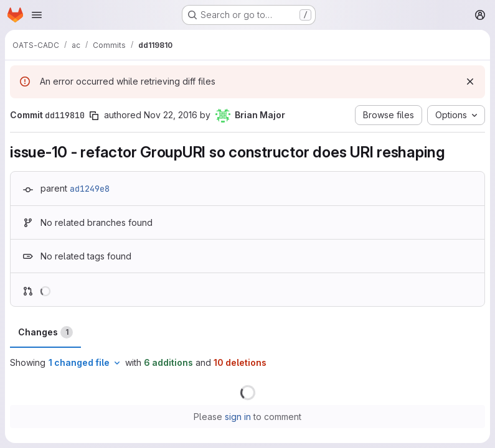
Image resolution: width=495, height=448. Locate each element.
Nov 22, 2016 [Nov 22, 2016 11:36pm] (171, 115)
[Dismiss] (470, 82)
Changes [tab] (45, 332)
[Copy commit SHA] (94, 116)
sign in (238, 417)
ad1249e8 (90, 189)
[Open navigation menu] (37, 15)
